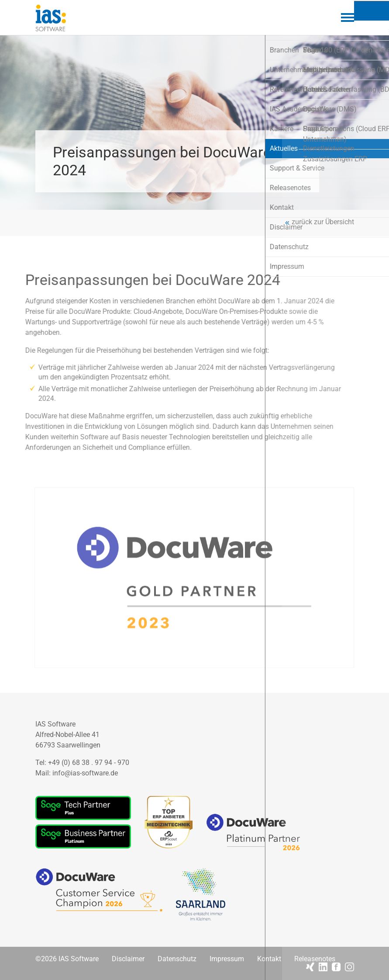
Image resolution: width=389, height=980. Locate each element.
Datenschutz (177, 959)
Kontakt (269, 959)
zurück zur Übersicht (323, 222)
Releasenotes (315, 959)
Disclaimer (128, 959)
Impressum (227, 959)
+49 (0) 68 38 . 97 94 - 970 (89, 763)
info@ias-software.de (85, 773)
